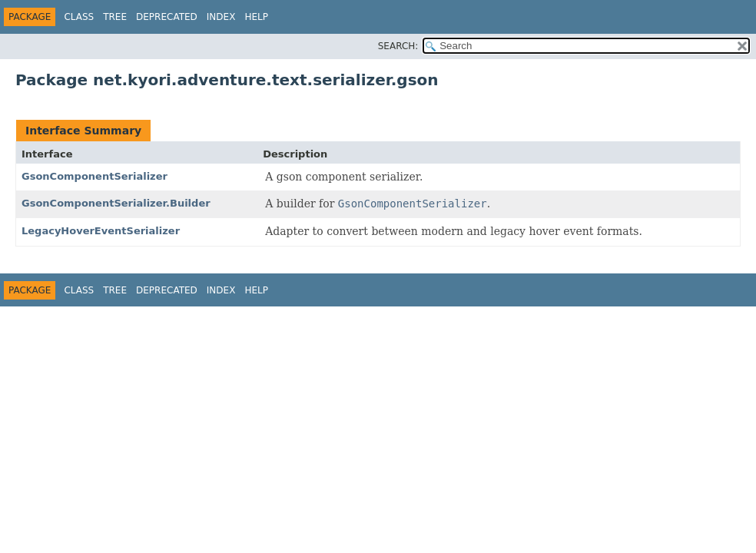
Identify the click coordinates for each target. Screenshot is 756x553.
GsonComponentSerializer (94, 176)
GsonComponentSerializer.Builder (116, 203)
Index (221, 17)
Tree (115, 17)
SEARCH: (398, 46)
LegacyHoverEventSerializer (101, 231)
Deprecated (167, 17)
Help (256, 17)
